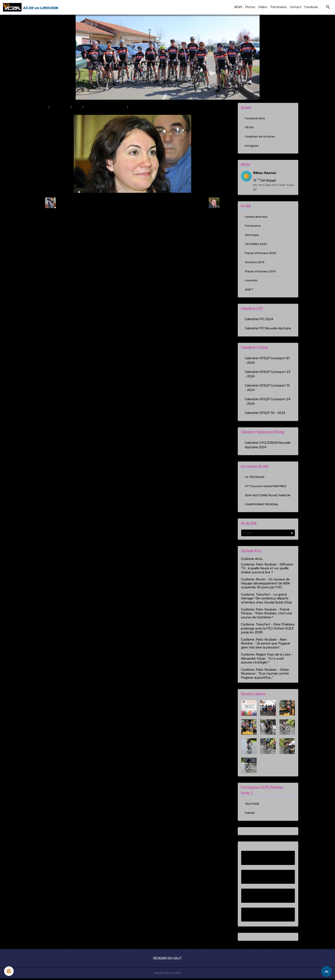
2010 (77, 107)
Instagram (252, 146)
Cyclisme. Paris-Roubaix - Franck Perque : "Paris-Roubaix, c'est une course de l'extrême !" (267, 615)
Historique (252, 236)
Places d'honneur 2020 (261, 254)
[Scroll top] (326, 971)
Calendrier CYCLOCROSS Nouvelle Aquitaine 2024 (268, 446)
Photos (250, 7)
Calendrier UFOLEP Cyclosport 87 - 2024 (267, 362)
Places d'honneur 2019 (260, 272)
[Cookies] (9, 971)
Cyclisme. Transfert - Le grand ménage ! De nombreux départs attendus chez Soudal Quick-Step (266, 600)
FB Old (249, 128)
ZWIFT (249, 291)
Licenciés (251, 281)
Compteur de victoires (260, 137)
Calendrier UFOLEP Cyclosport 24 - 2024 (268, 403)
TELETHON (252, 805)
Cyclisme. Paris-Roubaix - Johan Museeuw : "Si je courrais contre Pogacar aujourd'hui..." (265, 675)
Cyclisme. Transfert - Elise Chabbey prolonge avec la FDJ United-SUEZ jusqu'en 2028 (268, 630)
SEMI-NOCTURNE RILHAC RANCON (268, 497)
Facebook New (255, 118)
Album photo (60, 107)
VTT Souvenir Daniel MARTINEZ (266, 487)
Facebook (311, 7)
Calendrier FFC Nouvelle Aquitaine (268, 329)
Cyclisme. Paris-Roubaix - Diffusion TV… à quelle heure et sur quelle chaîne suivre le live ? (267, 570)
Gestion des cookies (168, 975)
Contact (296, 7)
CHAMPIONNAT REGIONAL (262, 506)
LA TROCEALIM (255, 478)
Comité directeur (257, 217)
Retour (132, 203)
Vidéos (263, 7)
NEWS (238, 7)
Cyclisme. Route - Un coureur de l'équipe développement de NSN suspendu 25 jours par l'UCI (265, 585)
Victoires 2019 (255, 263)
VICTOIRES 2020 (256, 245)
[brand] (31, 7)
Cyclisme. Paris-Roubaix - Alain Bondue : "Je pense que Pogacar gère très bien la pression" (266, 645)
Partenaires (279, 7)
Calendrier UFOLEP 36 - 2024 (265, 414)
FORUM (250, 815)
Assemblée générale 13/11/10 (105, 107)
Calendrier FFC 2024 (259, 320)
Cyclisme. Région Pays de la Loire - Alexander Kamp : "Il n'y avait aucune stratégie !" (267, 660)
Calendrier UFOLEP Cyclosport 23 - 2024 (268, 375)
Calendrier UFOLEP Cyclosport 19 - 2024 (267, 389)
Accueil (42, 107)
